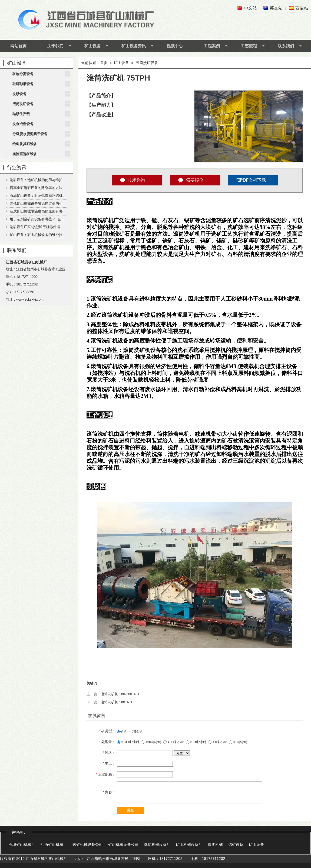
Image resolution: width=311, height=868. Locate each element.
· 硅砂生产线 (20, 114)
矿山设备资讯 (134, 46)
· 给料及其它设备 (24, 144)
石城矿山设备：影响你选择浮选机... (38, 196)
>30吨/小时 (174, 742)
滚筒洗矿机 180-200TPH (120, 694)
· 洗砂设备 (19, 94)
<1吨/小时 (238, 742)
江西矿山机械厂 (54, 844)
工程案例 (212, 46)
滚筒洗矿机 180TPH (116, 702)
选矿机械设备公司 (88, 844)
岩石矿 (136, 731)
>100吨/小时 (128, 742)
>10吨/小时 (196, 742)
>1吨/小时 (217, 742)
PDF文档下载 (253, 180)
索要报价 (195, 180)
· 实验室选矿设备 (24, 154)
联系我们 (286, 46)
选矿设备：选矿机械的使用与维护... (38, 180)
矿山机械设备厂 (189, 844)
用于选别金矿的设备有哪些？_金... (37, 219)
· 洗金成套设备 (22, 124)
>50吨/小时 (151, 742)
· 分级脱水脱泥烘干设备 (29, 134)
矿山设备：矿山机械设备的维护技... (38, 235)
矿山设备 (92, 46)
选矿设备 (236, 844)
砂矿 (122, 731)
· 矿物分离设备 (22, 74)
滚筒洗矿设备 (147, 63)
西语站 (302, 8)
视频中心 (175, 46)
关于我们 (55, 46)
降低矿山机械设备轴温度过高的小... (38, 203)
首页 (104, 63)
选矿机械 (215, 844)
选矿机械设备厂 (157, 844)
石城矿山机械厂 (22, 844)
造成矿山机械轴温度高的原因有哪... (38, 211)
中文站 (250, 8)
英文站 (276, 8)
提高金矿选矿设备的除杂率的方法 (36, 188)
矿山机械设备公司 (123, 844)
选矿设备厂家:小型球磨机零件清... (36, 227)
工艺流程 (249, 46)
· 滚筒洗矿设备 (22, 104)
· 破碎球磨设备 (22, 84)
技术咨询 (137, 180)
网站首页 (18, 46)
